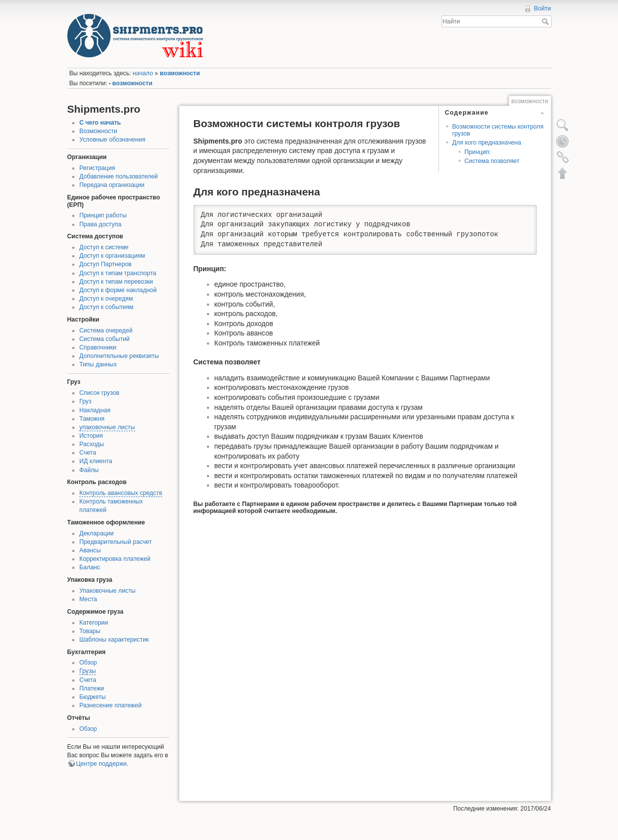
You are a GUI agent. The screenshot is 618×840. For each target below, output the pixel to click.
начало (143, 73)
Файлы (89, 470)
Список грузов (99, 393)
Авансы (90, 550)
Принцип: (478, 152)
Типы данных (98, 364)
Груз (85, 401)
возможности (180, 73)
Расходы (92, 444)
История (91, 436)
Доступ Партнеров (105, 264)
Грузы (88, 671)
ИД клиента (96, 461)
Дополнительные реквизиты (119, 356)
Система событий (104, 339)
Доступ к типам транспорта (118, 273)
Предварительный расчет (115, 542)
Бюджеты (93, 697)
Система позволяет (492, 161)
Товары (90, 631)
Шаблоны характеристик (114, 640)
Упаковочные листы (107, 591)
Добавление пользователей (118, 176)
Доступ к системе (104, 247)
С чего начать (100, 123)
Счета (88, 453)
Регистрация (97, 168)
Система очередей (106, 331)
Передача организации (112, 185)
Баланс (90, 567)
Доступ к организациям (112, 256)
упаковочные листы (107, 427)
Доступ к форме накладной (118, 290)
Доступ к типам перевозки (116, 282)
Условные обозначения (112, 140)
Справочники (98, 347)
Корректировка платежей (115, 559)
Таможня (92, 419)
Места (88, 599)
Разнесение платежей (110, 705)
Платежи (92, 688)
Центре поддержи (102, 764)
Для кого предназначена (486, 143)
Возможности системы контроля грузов (498, 130)
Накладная (95, 410)
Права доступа (100, 224)
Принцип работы (103, 215)
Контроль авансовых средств (121, 493)
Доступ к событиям (106, 307)
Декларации (97, 533)
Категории (94, 623)
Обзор (88, 663)
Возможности (98, 131)
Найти (546, 21)
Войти (542, 8)
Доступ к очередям (106, 299)
